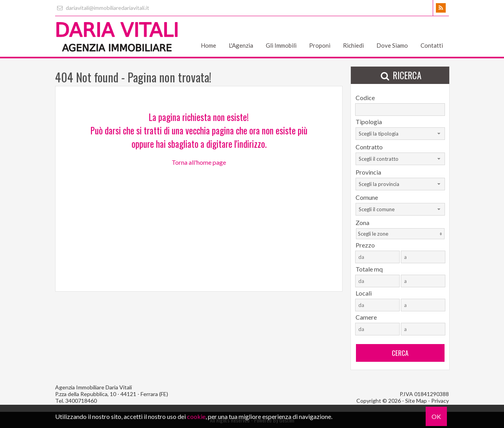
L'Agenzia (241, 45)
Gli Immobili (281, 45)
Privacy (440, 401)
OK (436, 416)
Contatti (432, 45)
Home (208, 45)
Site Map (416, 401)
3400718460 (81, 401)
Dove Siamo (392, 45)
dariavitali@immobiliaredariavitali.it (102, 8)
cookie (196, 416)
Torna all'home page (199, 162)
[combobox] (400, 134)
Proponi (320, 45)
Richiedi (353, 45)
